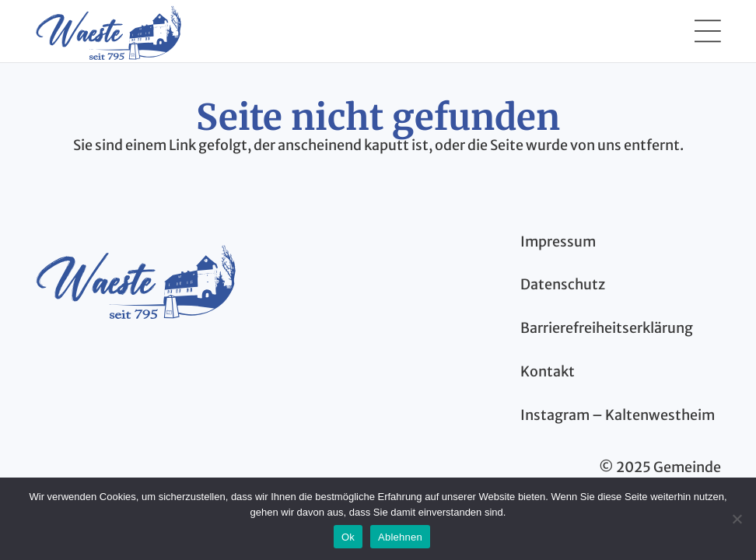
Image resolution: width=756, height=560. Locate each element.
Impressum (558, 241)
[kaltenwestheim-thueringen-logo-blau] (135, 280)
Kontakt (548, 371)
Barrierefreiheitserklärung (607, 328)
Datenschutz (563, 284)
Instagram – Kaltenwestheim (618, 415)
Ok (348, 537)
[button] (708, 31)
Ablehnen (400, 537)
